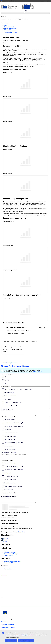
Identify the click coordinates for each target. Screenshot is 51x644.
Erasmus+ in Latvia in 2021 (11, 32)
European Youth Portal (10, 566)
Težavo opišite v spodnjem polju (10, 498)
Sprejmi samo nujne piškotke (26, 641)
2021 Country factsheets (10, 31)
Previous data (7, 30)
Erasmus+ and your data (10, 556)
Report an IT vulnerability (7, 628)
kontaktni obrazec (38, 372)
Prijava (6, 554)
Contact (3, 625)
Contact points (8, 572)
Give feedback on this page (11, 557)
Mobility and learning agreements (12, 564)
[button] (5, 541)
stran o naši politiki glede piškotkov (24, 635)
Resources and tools (9, 27)
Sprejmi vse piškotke (11, 641)
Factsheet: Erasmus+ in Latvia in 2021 (17, 327)
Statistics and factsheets (10, 28)
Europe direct (21, 535)
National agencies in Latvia (13, 347)
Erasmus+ (4, 579)
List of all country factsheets (9, 363)
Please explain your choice (8, 454)
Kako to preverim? (45, 1)
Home (5, 25)
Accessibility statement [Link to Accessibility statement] (7, 586)
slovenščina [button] (26, 11)
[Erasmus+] (18, 8)
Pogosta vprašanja (9, 558)
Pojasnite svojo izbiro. (7, 409)
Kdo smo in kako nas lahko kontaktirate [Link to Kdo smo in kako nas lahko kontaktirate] (11, 593)
